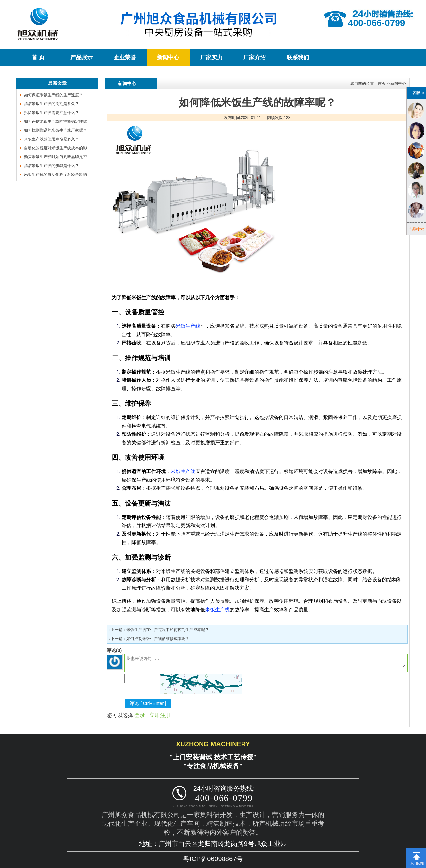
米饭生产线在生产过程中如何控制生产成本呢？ (168, 630)
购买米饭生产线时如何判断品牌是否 (55, 157)
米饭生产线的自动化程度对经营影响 (55, 175)
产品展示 (82, 57)
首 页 (38, 57)
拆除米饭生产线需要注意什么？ (51, 113)
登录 (140, 715)
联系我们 (298, 57)
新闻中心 (168, 57)
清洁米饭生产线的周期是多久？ (51, 104)
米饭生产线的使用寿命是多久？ (51, 139)
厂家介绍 (255, 57)
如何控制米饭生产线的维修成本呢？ (158, 639)
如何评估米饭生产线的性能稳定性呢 (55, 121)
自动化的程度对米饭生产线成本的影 (55, 148)
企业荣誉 (125, 57)
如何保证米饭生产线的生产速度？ (53, 95)
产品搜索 (416, 229)
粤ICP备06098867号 (213, 859)
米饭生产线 (188, 326)
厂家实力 (211, 57)
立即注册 (160, 715)
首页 (382, 83)
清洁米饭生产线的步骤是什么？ (51, 166)
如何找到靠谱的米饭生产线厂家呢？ (55, 130)
